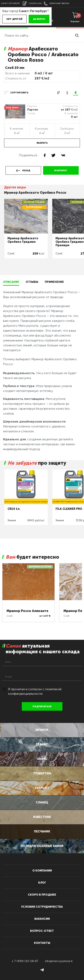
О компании (42, 871)
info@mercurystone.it (59, 961)
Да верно (39, 19)
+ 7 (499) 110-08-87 (25, 961)
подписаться (42, 706)
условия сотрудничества (42, 907)
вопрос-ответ (42, 931)
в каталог (61, 171)
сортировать (19, 93)
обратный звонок (57, 4)
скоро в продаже (42, 895)
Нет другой (14, 19)
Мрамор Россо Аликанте (27, 611)
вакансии (42, 919)
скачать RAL (32, 4)
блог (42, 883)
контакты (42, 943)
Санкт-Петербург (10, 3)
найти (77, 35)
